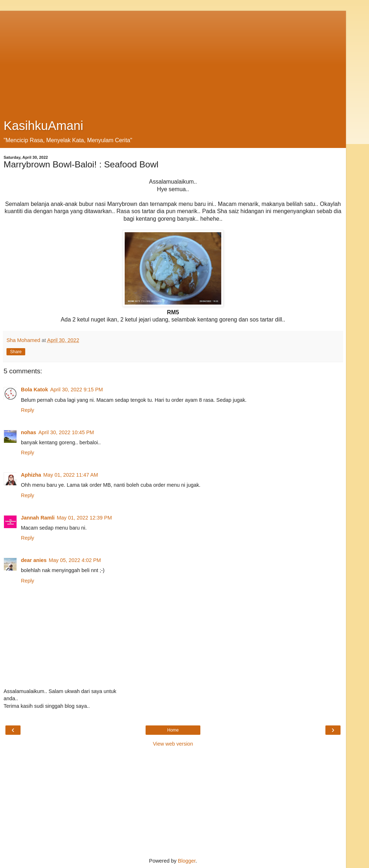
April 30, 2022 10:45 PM (66, 432)
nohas (28, 432)
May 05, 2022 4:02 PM (75, 560)
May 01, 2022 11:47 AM (71, 475)
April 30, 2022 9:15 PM (76, 390)
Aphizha (31, 475)
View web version (173, 744)
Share (16, 352)
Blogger (187, 861)
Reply (28, 410)
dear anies (34, 560)
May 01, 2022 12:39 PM (85, 518)
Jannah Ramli (38, 518)
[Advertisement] (173, 61)
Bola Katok (34, 390)
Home (173, 730)
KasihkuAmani (43, 126)
